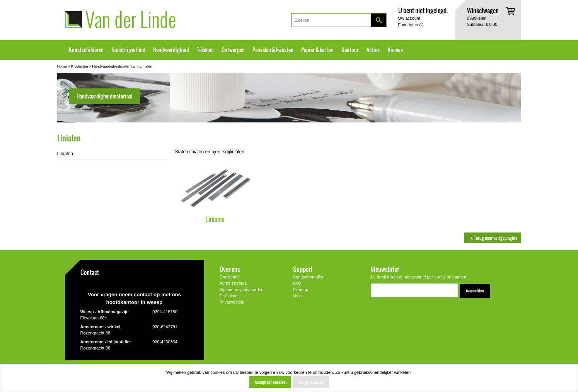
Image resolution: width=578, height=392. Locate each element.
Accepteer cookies (270, 382)
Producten (80, 66)
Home (62, 66)
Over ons (230, 269)
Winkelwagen (483, 10)
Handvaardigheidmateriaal (114, 66)
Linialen (146, 66)
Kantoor (350, 50)
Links (298, 296)
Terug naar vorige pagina (493, 238)
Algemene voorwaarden (242, 290)
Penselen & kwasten (273, 50)
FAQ (297, 283)
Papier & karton (317, 50)
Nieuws (395, 50)
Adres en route (233, 283)
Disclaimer (229, 296)
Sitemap (301, 290)
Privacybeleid (232, 302)
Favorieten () (411, 25)
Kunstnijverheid (128, 50)
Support (303, 269)
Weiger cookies (311, 382)
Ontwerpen (233, 50)
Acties (373, 50)
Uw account (409, 18)
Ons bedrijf (230, 277)
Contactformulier (308, 277)
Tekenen (205, 50)
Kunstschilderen (86, 50)
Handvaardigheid (171, 50)
